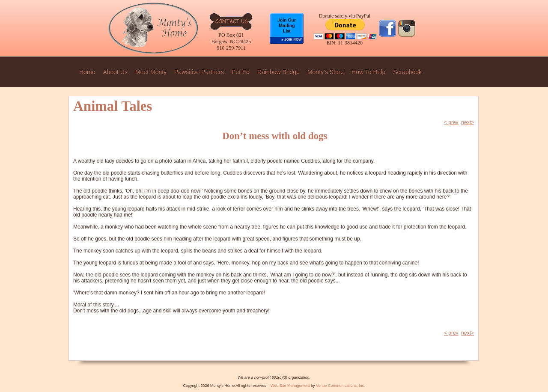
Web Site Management (290, 386)
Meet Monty (151, 72)
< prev (451, 122)
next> (468, 122)
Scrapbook (407, 72)
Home (87, 72)
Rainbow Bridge (278, 72)
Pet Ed (241, 72)
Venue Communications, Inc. (341, 386)
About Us (115, 72)
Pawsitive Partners (199, 72)
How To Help (368, 72)
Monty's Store (326, 72)
